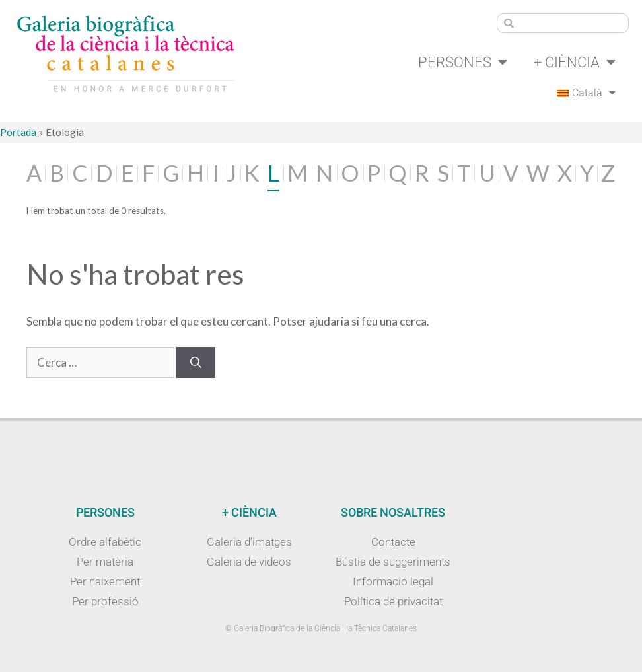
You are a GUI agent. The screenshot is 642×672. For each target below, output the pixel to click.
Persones (463, 62)
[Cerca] (196, 363)
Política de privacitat (393, 601)
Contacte (393, 542)
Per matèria (105, 562)
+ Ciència (575, 62)
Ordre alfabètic (105, 542)
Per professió (105, 601)
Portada (18, 132)
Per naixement (105, 581)
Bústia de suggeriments (393, 562)
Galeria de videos (249, 562)
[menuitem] (586, 93)
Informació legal (393, 581)
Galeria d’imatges (249, 542)
